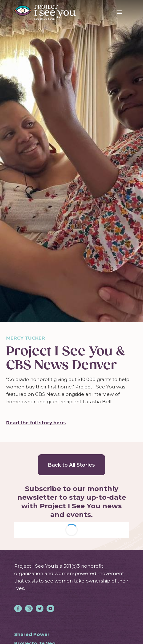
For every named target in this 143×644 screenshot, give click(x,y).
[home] (45, 13)
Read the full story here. (36, 423)
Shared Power (32, 634)
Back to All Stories (71, 465)
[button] (120, 12)
